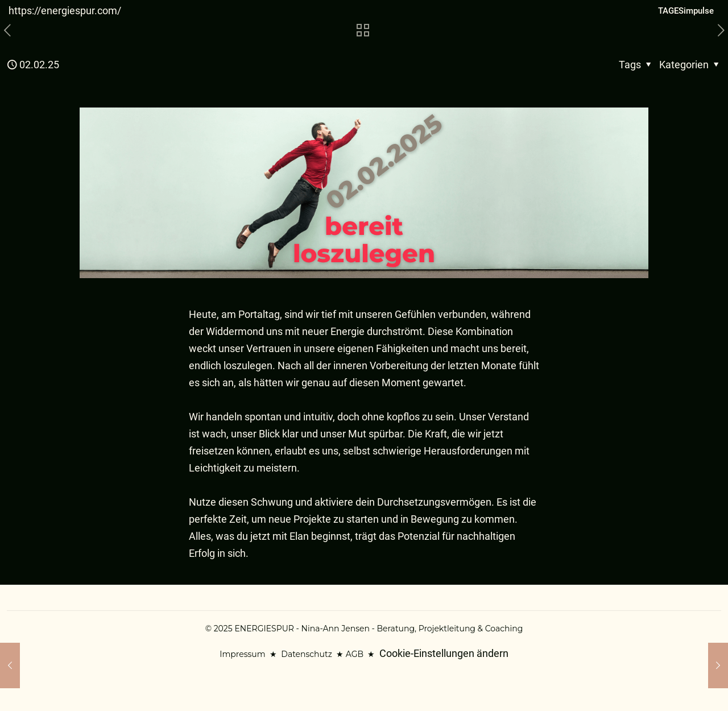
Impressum (242, 654)
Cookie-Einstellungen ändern (444, 653)
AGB (355, 654)
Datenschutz (306, 654)
